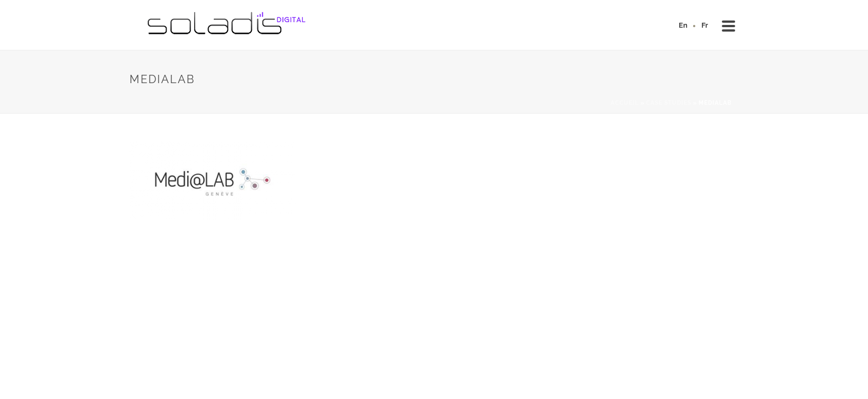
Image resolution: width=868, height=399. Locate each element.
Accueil (625, 103)
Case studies (669, 103)
